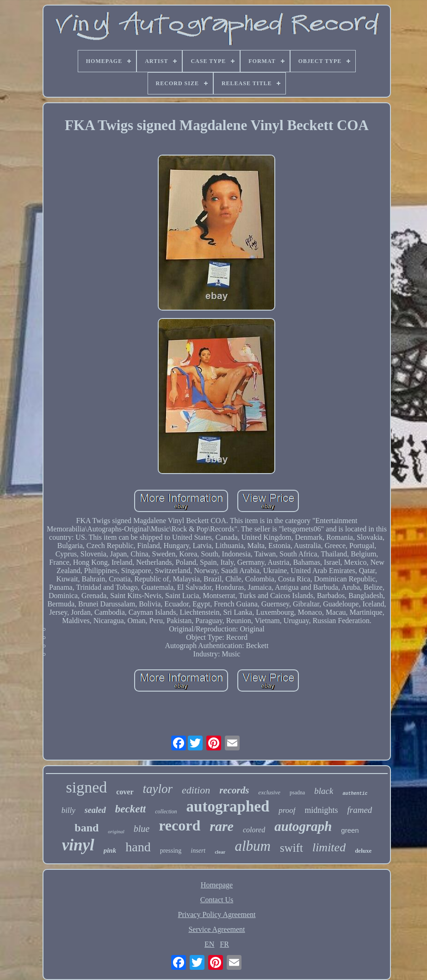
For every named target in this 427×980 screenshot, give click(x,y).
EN (209, 944)
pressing (171, 851)
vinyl (78, 845)
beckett (130, 809)
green (350, 830)
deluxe (363, 851)
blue (142, 829)
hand (138, 847)
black (324, 791)
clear (220, 852)
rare (222, 826)
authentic (355, 794)
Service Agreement (217, 929)
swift (291, 848)
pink (110, 850)
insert (198, 851)
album (253, 846)
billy (68, 810)
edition (196, 790)
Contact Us (217, 900)
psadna (297, 793)
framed (360, 810)
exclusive (269, 792)
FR (224, 944)
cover (125, 792)
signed (86, 787)
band (87, 828)
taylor (158, 789)
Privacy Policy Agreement (217, 914)
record (179, 825)
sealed (95, 810)
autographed (228, 806)
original (116, 831)
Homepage (217, 885)
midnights (322, 810)
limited (329, 847)
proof (287, 810)
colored (254, 830)
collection (166, 811)
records (234, 790)
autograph (303, 826)
